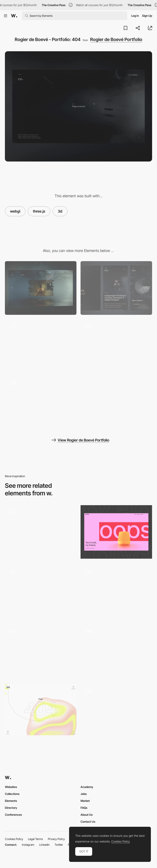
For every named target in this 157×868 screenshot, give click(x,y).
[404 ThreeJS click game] (116, 651)
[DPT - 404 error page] (41, 710)
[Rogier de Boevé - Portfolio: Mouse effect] (41, 346)
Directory (11, 808)
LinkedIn (44, 845)
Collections (12, 794)
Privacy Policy (56, 839)
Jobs (84, 794)
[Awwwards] (14, 16)
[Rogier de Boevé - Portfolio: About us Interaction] (41, 403)
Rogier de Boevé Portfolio (116, 39)
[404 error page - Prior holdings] (116, 710)
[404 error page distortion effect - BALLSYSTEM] (41, 650)
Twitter (59, 845)
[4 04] (41, 592)
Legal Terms (35, 839)
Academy (87, 787)
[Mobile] (116, 288)
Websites (11, 787)
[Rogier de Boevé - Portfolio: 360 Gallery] (116, 346)
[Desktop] (41, 288)
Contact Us (88, 822)
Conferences (13, 815)
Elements (11, 801)
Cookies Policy (14, 839)
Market (85, 801)
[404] (41, 532)
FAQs (84, 808)
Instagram (28, 845)
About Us (87, 815)
